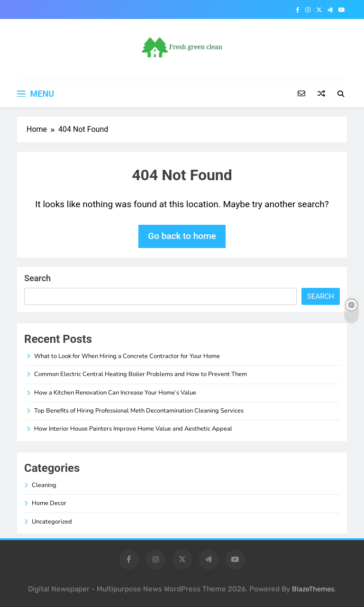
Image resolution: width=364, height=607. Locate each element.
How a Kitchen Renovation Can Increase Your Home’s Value (115, 393)
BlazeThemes (313, 589)
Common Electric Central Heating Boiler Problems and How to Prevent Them (141, 374)
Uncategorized (52, 522)
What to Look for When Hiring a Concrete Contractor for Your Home (127, 356)
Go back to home (182, 236)
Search (37, 278)
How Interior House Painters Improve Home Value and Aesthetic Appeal (133, 429)
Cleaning (44, 485)
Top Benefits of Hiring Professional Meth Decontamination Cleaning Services (139, 411)
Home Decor (49, 503)
